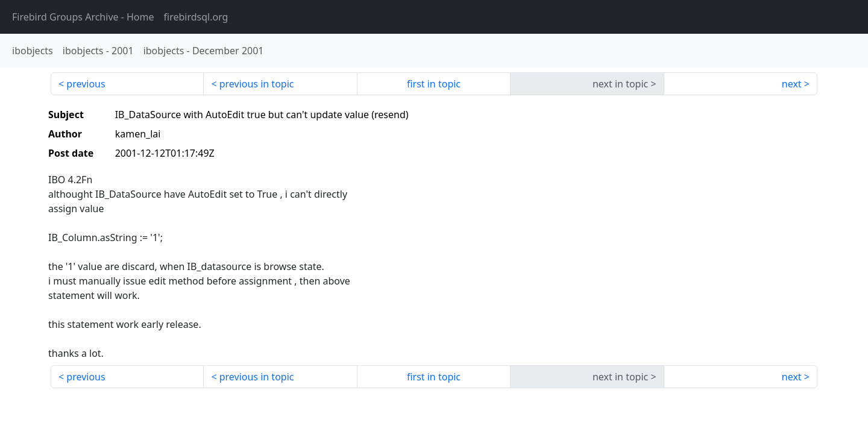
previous (86, 84)
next (792, 84)
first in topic (434, 84)
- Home (83, 17)
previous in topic (257, 84)
